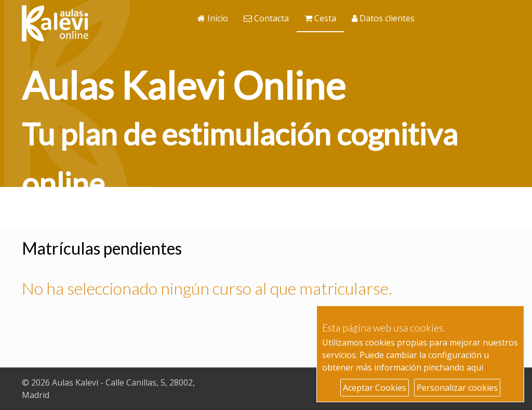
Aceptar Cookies (375, 388)
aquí (475, 367)
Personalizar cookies (457, 388)
